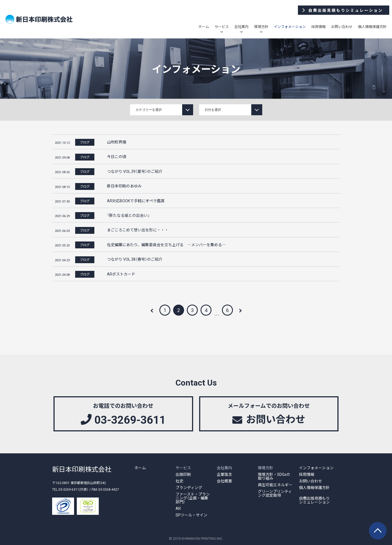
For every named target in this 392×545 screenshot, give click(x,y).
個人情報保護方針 (372, 26)
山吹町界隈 (117, 142)
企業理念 (224, 474)
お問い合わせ (342, 26)
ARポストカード (121, 274)
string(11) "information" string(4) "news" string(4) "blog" (162, 110)
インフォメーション (290, 26)
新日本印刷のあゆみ (124, 186)
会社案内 (241, 26)
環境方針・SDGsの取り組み (274, 476)
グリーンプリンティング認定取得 (275, 493)
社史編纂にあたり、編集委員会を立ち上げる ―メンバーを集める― (166, 245)
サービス (222, 26)
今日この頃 (117, 156)
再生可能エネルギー (275, 485)
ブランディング (189, 487)
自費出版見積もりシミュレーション (314, 500)
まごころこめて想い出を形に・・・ (138, 230)
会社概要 (224, 481)
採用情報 (318, 26)
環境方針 (261, 26)
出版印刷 (183, 474)
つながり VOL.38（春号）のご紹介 (135, 259)
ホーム (204, 26)
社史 (179, 481)
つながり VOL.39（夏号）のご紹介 (135, 171)
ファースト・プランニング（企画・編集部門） (193, 498)
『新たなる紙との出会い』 (128, 215)
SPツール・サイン (191, 515)
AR (178, 508)
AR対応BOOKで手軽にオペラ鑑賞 (136, 201)
